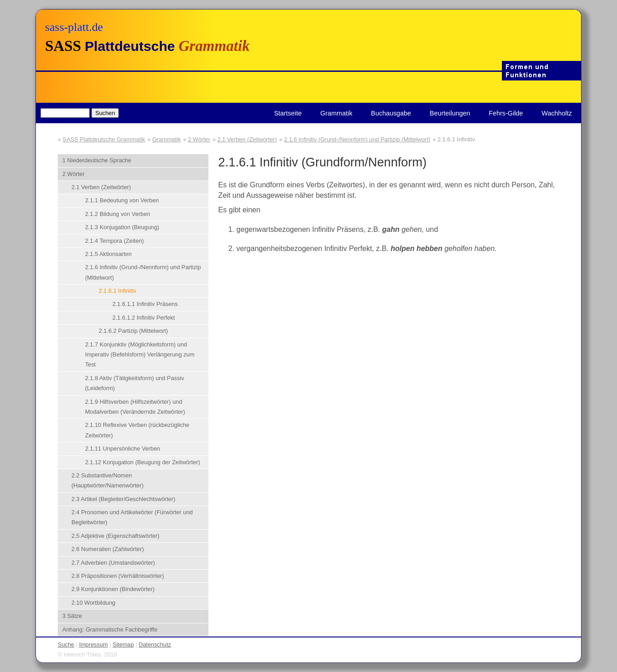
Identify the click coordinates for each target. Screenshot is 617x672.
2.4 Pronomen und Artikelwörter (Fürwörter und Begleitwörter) (132, 517)
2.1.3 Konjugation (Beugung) (122, 227)
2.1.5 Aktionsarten (108, 254)
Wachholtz (557, 113)
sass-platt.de (74, 27)
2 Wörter (199, 139)
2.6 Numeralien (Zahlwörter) (108, 549)
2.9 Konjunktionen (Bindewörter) (113, 589)
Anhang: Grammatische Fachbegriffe (110, 629)
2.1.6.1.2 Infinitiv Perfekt (144, 318)
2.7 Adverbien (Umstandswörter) (113, 563)
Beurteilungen (450, 113)
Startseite (288, 113)
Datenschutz (155, 644)
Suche (66, 644)
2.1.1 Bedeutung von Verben (122, 200)
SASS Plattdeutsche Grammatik (104, 139)
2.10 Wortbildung (94, 603)
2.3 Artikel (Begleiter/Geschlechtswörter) (123, 499)
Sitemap (123, 644)
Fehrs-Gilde (506, 113)
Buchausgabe (391, 113)
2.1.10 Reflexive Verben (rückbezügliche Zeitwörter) (137, 430)
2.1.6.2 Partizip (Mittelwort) (133, 331)
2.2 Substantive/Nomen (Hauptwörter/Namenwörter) (108, 480)
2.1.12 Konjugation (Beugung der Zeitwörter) (143, 462)
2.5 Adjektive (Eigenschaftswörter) (115, 536)
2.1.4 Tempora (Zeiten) (114, 241)
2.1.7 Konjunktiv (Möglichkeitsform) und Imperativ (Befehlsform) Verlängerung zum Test (140, 355)
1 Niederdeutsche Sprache (97, 160)
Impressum (94, 644)
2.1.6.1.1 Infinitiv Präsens (145, 304)
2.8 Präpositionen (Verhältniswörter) (118, 576)
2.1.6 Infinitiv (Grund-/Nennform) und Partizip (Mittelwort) (357, 139)
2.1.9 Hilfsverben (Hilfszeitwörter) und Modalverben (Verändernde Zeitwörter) (135, 407)
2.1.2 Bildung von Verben (118, 214)
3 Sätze (72, 616)
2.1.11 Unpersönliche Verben (123, 449)
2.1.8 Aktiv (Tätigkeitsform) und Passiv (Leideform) (135, 383)
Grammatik (336, 113)
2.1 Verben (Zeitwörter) (247, 139)
